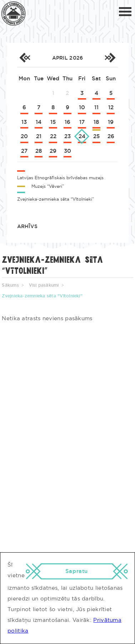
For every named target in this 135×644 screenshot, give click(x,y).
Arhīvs (27, 227)
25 (96, 137)
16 (67, 122)
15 (53, 122)
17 (82, 122)
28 (39, 151)
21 (39, 137)
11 (96, 108)
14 (39, 122)
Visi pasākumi (44, 285)
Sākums (10, 285)
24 (82, 137)
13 (24, 122)
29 (53, 151)
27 (24, 151)
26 (111, 137)
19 (111, 122)
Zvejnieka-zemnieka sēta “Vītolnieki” (42, 296)
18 (96, 122)
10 (82, 108)
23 (67, 137)
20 (24, 137)
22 (53, 137)
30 (67, 151)
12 (111, 108)
